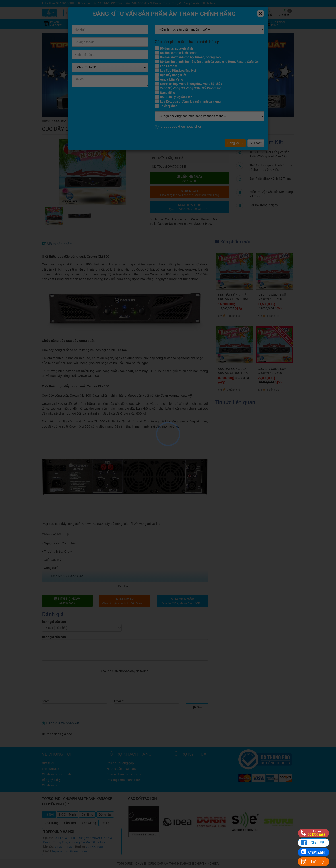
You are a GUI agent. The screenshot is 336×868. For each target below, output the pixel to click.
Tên (45, 701)
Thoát (256, 143)
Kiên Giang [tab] (89, 823)
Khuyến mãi (201, 13)
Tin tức (234, 13)
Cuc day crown (173, 224)
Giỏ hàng (285, 13)
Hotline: (80, 847)
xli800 (207, 224)
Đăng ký (235, 143)
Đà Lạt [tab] (106, 823)
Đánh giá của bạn (54, 622)
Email (119, 701)
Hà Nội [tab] (49, 814)
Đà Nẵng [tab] (87, 814)
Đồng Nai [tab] (105, 814)
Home (46, 121)
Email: (47, 851)
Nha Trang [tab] (51, 823)
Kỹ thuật (218, 13)
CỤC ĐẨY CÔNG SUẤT (69, 121)
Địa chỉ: (48, 838)
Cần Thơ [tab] (70, 823)
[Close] (261, 13)
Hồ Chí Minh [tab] (67, 814)
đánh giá (214, 127)
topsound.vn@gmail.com (69, 851)
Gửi (197, 707)
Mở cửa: (49, 847)
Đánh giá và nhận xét (61, 723)
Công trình (251, 13)
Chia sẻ (268, 13)
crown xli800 (193, 224)
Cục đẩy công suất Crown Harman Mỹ (114, 121)
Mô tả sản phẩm (57, 244)
